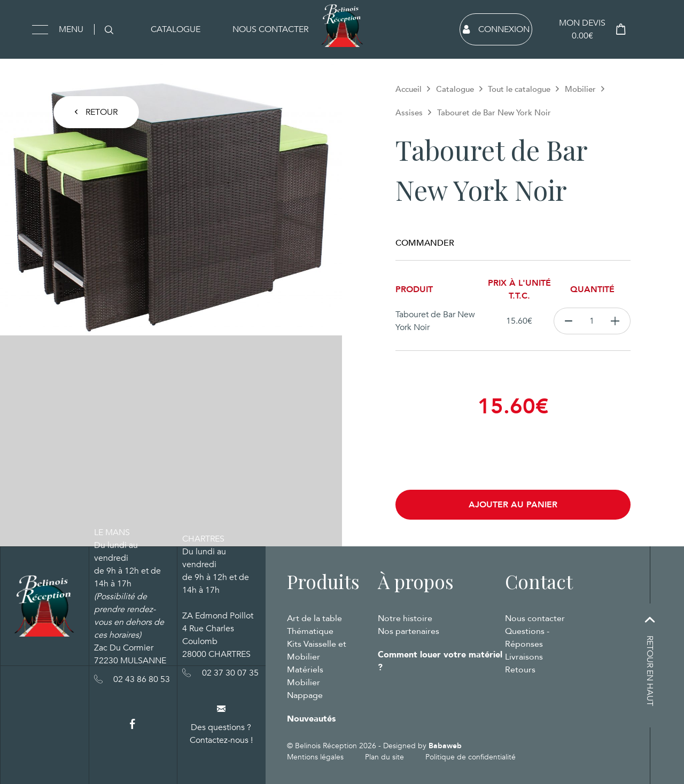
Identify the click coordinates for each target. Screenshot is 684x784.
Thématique (310, 631)
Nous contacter (270, 29)
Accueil (409, 89)
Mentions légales (315, 757)
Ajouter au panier (513, 505)
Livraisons (524, 657)
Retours (520, 670)
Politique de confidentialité (471, 757)
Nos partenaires (409, 631)
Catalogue (176, 29)
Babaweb (445, 746)
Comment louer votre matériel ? (440, 661)
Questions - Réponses (527, 638)
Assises (409, 113)
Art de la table (314, 618)
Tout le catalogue (519, 89)
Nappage (305, 695)
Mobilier (580, 89)
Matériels (305, 670)
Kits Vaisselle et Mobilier (317, 650)
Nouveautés (311, 719)
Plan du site (384, 757)
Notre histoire (405, 618)
